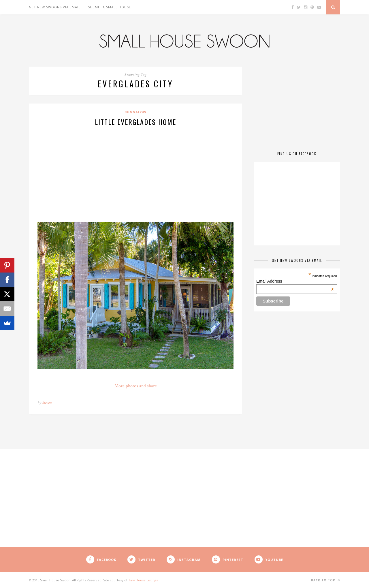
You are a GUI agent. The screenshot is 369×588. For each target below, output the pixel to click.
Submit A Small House (109, 7)
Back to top (326, 580)
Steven (47, 403)
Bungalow (135, 112)
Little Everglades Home (135, 122)
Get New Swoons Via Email (55, 7)
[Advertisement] (135, 173)
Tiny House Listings (143, 580)
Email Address (295, 281)
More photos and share (136, 386)
